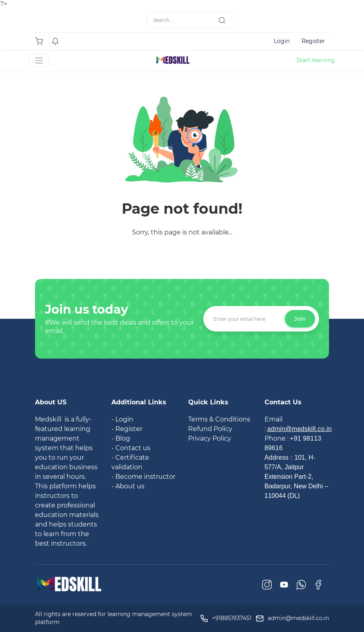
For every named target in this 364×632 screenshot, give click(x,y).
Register (313, 41)
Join (300, 319)
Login (282, 41)
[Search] (189, 20)
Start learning (316, 60)
